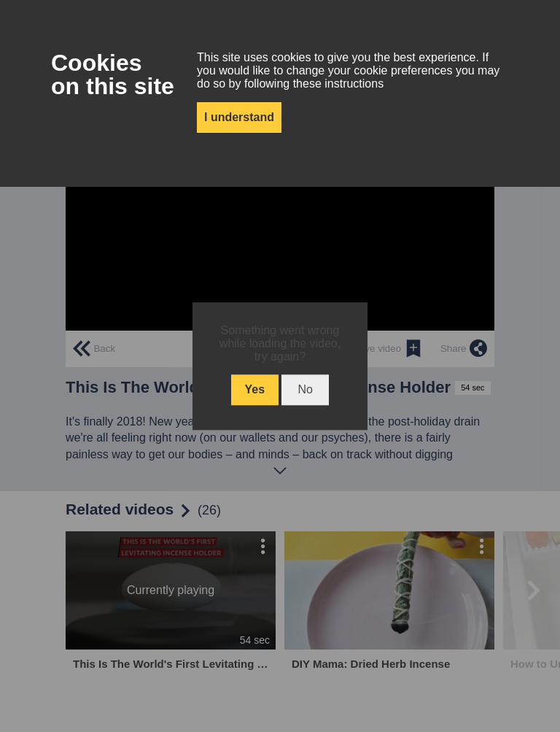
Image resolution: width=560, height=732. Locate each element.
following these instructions (314, 84)
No (305, 389)
